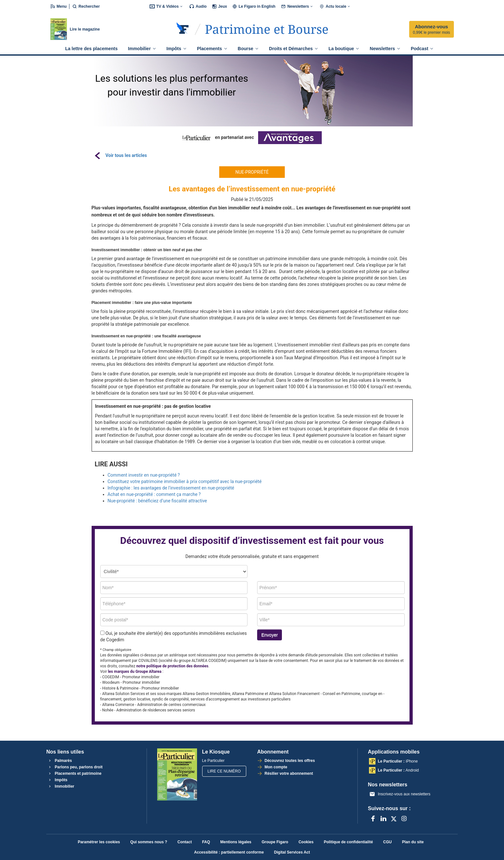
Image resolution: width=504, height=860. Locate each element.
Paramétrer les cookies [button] (99, 842)
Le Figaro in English (254, 6)
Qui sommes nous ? (149, 842)
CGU (387, 842)
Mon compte (275, 767)
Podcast (422, 49)
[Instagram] (404, 819)
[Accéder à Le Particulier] (267, 29)
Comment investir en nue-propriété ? (144, 475)
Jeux (219, 6)
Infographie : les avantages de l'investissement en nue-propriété (171, 488)
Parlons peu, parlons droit (75, 767)
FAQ (206, 842)
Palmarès (60, 761)
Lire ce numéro (224, 771)
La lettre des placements (91, 49)
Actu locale (335, 6)
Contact (185, 842)
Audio (198, 6)
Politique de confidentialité (348, 842)
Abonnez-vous (432, 29)
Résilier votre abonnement (288, 773)
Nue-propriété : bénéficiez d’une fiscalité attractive (157, 501)
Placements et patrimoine (74, 773)
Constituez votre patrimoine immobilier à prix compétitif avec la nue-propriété (185, 481)
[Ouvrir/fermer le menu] (60, 6)
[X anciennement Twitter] (394, 819)
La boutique (344, 49)
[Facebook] (373, 819)
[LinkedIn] (383, 819)
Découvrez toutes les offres (289, 761)
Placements (212, 49)
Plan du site (413, 842)
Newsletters (297, 6)
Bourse (248, 49)
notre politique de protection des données (172, 666)
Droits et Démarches (294, 49)
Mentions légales (236, 842)
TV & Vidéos (167, 6)
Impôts (177, 49)
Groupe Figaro (275, 842)
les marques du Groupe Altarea (135, 672)
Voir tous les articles (126, 155)
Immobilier (142, 49)
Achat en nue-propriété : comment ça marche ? (154, 494)
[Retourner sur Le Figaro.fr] (183, 29)
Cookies (306, 842)
